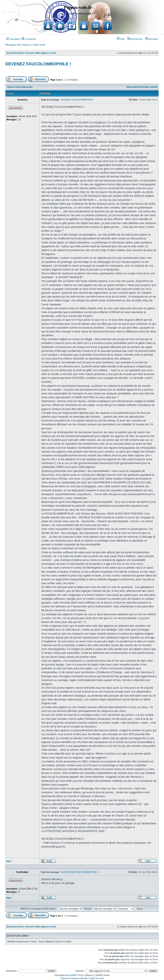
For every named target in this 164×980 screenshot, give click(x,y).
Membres (152, 39)
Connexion (29, 39)
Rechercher (135, 39)
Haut (9, 861)
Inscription (13, 39)
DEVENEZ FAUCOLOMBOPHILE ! (38, 64)
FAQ (121, 39)
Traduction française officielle (74, 978)
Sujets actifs (39, 45)
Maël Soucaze (97, 978)
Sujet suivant (151, 87)
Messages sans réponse (18, 45)
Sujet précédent (134, 87)
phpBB (72, 975)
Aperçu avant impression (20, 87)
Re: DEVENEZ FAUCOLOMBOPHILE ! (79, 872)
